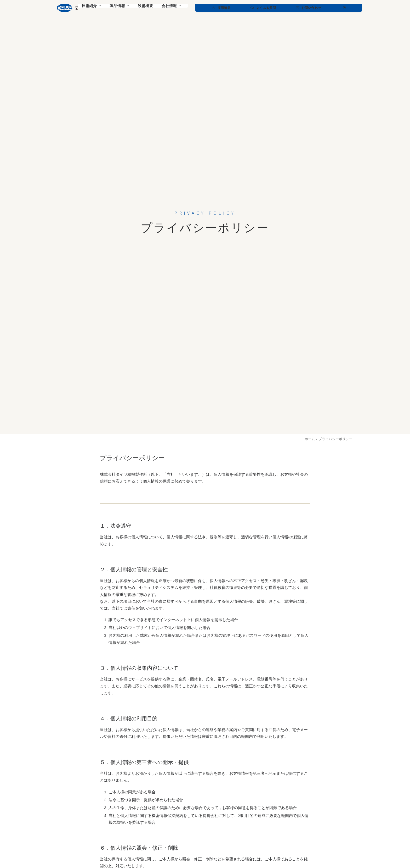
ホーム (310, 103)
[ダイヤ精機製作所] (86, 8)
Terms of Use (342, 851)
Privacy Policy (319, 851)
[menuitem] (134, 8)
